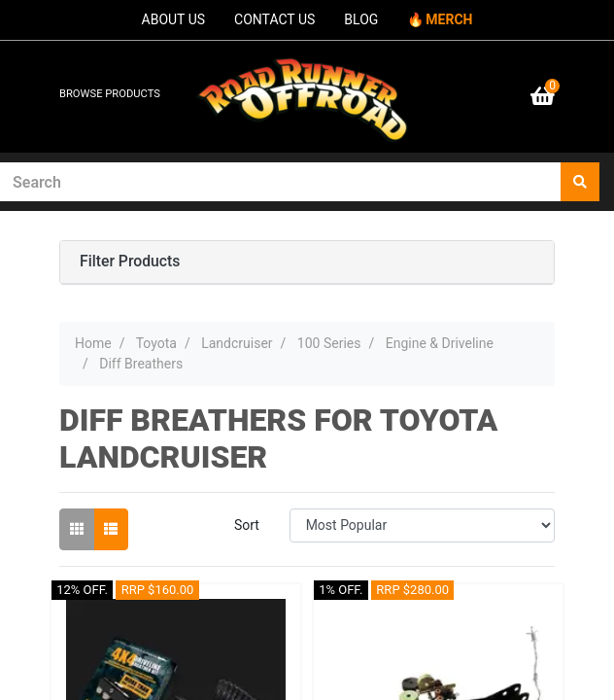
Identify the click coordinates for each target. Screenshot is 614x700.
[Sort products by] (422, 525)
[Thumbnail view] (77, 529)
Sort (247, 525)
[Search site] (580, 182)
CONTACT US (274, 19)
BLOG (361, 19)
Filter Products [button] (130, 262)
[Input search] (281, 182)
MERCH (449, 19)
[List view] (111, 529)
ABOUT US (174, 19)
